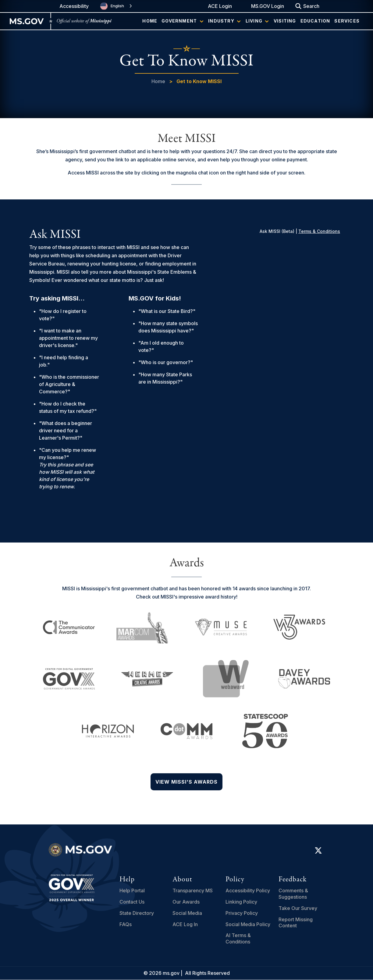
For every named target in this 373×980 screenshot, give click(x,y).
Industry (221, 21)
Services (347, 21)
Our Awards (186, 902)
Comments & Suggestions (293, 894)
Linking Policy (241, 902)
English (112, 6)
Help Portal (132, 890)
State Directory (137, 913)
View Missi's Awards (187, 782)
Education (315, 21)
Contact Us (132, 902)
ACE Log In (185, 924)
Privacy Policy (242, 913)
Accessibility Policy (248, 890)
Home (150, 21)
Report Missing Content (296, 923)
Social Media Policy (248, 924)
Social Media (187, 913)
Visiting (285, 21)
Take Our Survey (298, 908)
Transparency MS (193, 890)
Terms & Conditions (319, 231)
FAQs (126, 924)
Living (254, 21)
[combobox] (117, 6)
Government (179, 21)
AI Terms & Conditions (238, 938)
